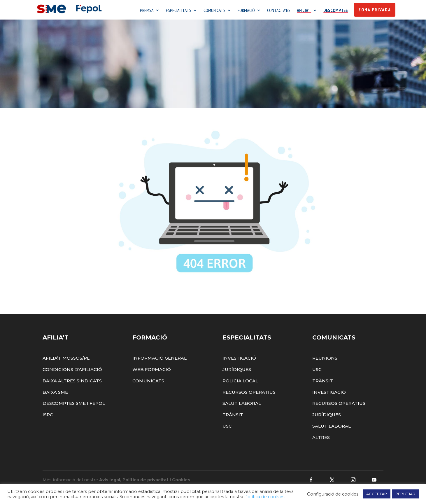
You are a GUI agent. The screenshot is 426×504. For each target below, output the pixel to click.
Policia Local (240, 382)
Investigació (239, 359)
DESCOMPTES (336, 11)
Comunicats (148, 382)
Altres (321, 439)
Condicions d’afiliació (72, 371)
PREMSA (147, 11)
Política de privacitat (145, 481)
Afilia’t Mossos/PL (66, 359)
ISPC (48, 416)
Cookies (181, 481)
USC (227, 427)
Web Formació (152, 371)
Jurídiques (237, 371)
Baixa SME (55, 394)
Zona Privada (375, 10)
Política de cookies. (265, 497)
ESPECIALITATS (179, 11)
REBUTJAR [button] (405, 494)
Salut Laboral (242, 405)
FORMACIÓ (246, 11)
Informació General (159, 359)
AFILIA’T (304, 11)
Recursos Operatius (249, 394)
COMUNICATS (214, 11)
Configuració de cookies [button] (333, 494)
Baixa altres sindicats (72, 382)
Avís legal (110, 481)
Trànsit (233, 416)
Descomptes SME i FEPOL (74, 405)
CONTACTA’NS (279, 11)
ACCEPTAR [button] (377, 494)
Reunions (325, 359)
